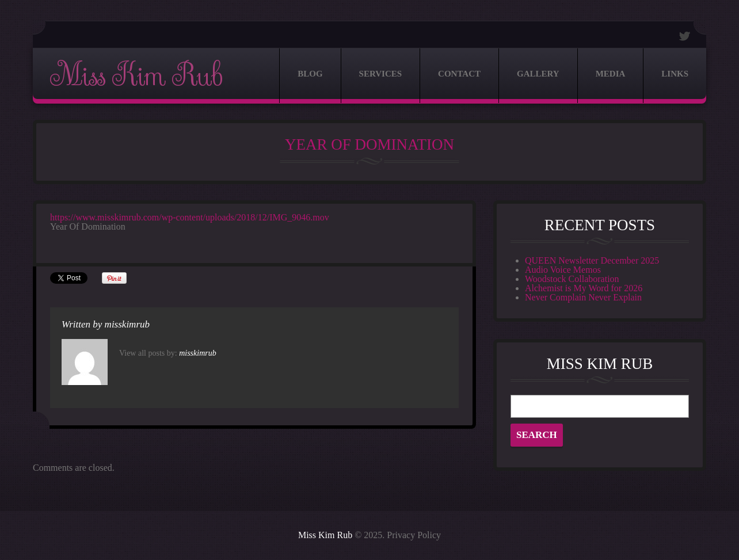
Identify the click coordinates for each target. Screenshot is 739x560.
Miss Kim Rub (136, 76)
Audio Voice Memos (563, 270)
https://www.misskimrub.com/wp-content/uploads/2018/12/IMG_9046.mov (190, 217)
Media (611, 74)
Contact (459, 74)
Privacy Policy (414, 535)
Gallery (538, 74)
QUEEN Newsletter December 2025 (592, 260)
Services (381, 74)
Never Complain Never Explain (583, 297)
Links (675, 74)
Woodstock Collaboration (572, 279)
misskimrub (127, 324)
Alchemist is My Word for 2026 (584, 288)
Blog (310, 74)
